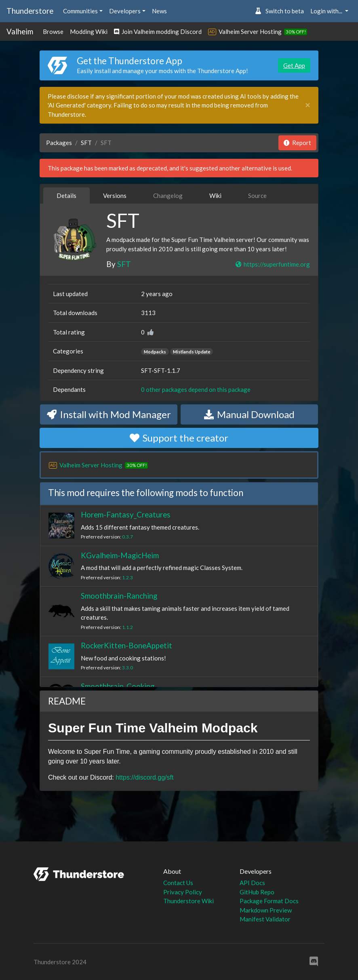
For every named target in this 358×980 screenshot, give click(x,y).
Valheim (20, 31)
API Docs (252, 883)
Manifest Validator (265, 919)
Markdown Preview (266, 910)
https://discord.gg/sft (144, 777)
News (159, 11)
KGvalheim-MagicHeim (120, 555)
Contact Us (178, 883)
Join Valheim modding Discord (158, 32)
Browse (53, 32)
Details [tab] (66, 196)
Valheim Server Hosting (250, 32)
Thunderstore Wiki (188, 901)
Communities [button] (80, 11)
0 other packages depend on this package (196, 389)
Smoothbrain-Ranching (119, 596)
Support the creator (179, 438)
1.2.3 (127, 577)
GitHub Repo (257, 892)
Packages (59, 143)
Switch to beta (279, 11)
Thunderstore (30, 11)
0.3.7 (127, 537)
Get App (294, 65)
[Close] (308, 105)
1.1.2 (127, 627)
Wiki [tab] (215, 196)
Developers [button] (125, 11)
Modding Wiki (89, 32)
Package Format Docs (269, 901)
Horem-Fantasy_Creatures (126, 514)
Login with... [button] (327, 11)
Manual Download (249, 414)
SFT (86, 143)
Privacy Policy (183, 892)
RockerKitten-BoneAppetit (126, 645)
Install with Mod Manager (109, 414)
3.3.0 (127, 668)
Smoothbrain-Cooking (118, 686)
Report (297, 143)
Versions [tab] (115, 196)
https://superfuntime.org (272, 264)
